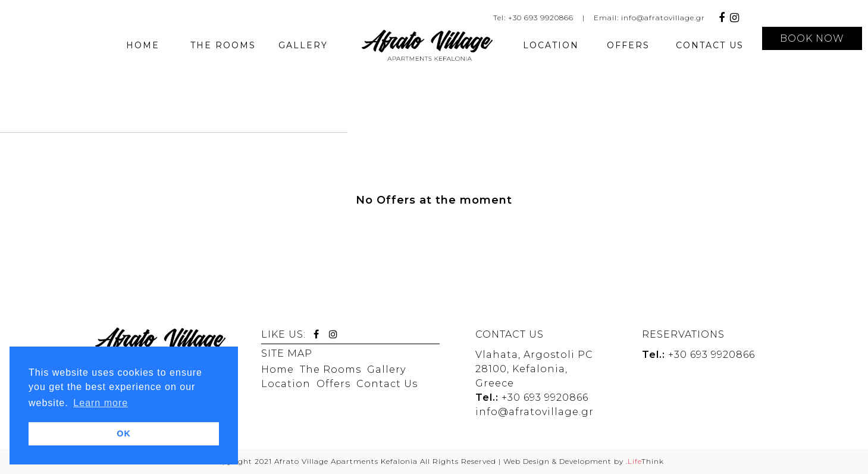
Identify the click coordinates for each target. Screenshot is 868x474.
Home (278, 369)
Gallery (386, 369)
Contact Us (387, 384)
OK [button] (124, 434)
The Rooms (330, 369)
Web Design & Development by (584, 461)
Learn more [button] (101, 403)
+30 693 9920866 (541, 18)
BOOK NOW (812, 38)
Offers (333, 384)
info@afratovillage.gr (663, 18)
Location (286, 384)
